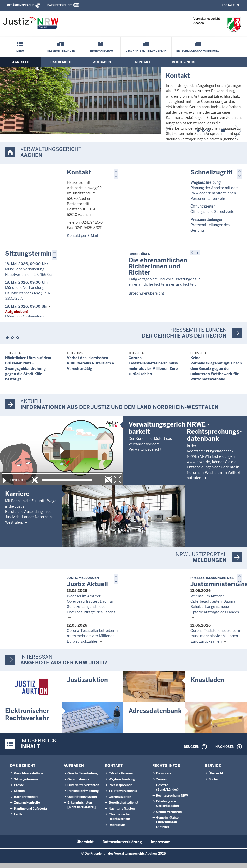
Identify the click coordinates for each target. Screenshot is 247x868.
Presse (19, 790)
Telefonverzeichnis (123, 796)
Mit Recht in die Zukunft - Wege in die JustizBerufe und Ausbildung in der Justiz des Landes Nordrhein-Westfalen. (31, 516)
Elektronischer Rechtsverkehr (27, 719)
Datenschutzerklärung (122, 846)
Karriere (17, 498)
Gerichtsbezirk (78, 784)
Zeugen (162, 784)
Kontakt (228, 5)
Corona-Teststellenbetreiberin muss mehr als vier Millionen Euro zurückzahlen (92, 641)
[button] (198, 130)
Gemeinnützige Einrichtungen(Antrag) (167, 827)
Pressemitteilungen (60, 51)
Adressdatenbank (155, 715)
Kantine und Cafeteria (30, 813)
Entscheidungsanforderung (198, 51)
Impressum (117, 829)
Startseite (20, 62)
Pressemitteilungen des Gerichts (210, 225)
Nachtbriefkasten (122, 813)
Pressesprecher (120, 790)
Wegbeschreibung (122, 784)
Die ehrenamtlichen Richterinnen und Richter (158, 264)
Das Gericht (61, 62)
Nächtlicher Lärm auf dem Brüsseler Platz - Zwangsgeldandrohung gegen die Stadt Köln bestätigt (28, 373)
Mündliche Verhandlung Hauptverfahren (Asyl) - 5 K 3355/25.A (28, 293)
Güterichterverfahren (83, 790)
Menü (20, 51)
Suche (213, 784)
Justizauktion (87, 685)
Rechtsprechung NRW (172, 800)
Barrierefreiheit (59, 5)
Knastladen (208, 685)
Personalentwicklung (83, 796)
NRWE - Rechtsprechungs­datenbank (214, 497)
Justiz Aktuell (87, 587)
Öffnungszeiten (120, 801)
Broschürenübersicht (146, 293)
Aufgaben (102, 62)
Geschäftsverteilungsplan (146, 51)
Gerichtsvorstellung (29, 778)
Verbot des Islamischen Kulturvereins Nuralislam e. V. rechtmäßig (91, 367)
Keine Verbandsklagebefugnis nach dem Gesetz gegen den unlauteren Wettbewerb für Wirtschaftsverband (216, 373)
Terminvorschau (100, 51)
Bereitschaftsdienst (123, 807)
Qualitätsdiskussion (82, 801)
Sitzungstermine (30, 254)
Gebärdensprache (20, 5)
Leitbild (20, 819)
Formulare (164, 778)
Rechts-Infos (183, 62)
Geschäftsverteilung (83, 778)
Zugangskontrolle (27, 807)
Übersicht (216, 778)
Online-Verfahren (169, 816)
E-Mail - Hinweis (121, 778)
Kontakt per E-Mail (83, 236)
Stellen (19, 796)
